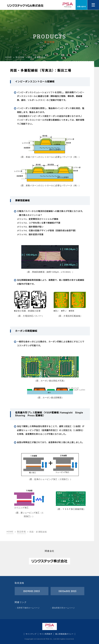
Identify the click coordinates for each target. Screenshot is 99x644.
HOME (9, 57)
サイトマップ (31, 634)
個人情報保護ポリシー (64, 634)
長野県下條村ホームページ (28, 608)
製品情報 (20, 57)
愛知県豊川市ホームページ (63, 608)
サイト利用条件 (46, 634)
